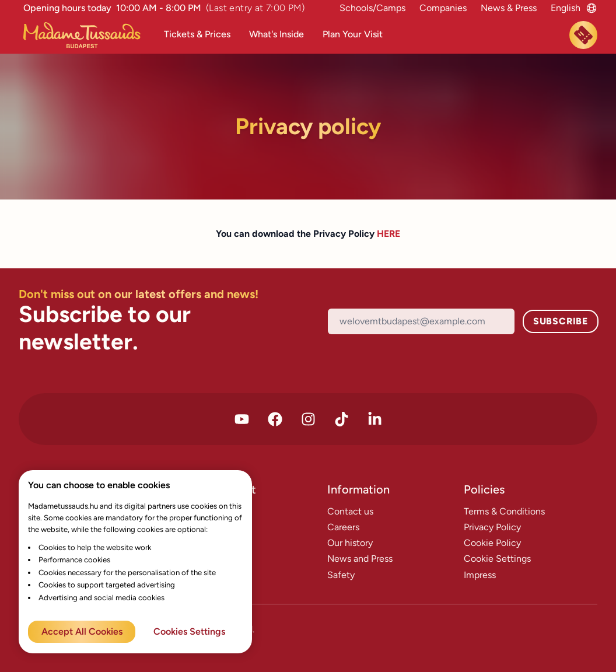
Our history (350, 543)
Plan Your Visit (353, 34)
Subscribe (561, 321)
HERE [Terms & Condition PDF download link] (388, 234)
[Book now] (583, 35)
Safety (341, 575)
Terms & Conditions (504, 511)
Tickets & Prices (197, 34)
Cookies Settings (189, 631)
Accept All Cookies (82, 631)
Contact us (350, 511)
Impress (480, 575)
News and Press (360, 559)
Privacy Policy (492, 527)
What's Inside (276, 34)
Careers (343, 527)
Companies (443, 8)
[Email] (421, 321)
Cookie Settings (497, 559)
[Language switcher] (566, 8)
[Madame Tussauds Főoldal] (87, 35)
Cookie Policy (492, 543)
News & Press (509, 8)
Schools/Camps (372, 8)
